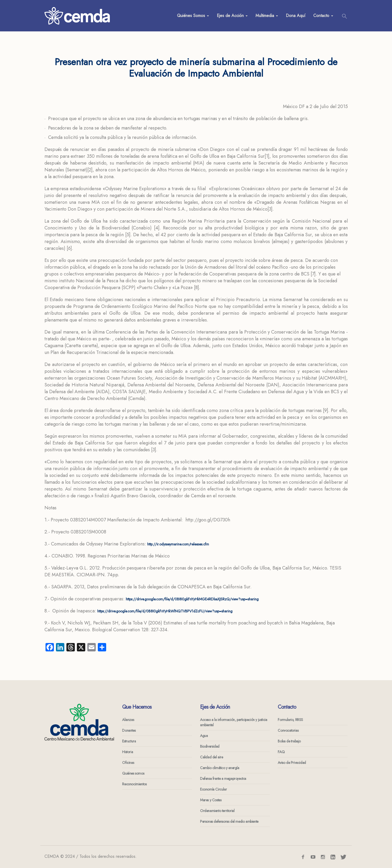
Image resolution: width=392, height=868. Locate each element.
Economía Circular (213, 789)
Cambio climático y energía (220, 768)
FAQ (281, 752)
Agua (204, 736)
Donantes (129, 730)
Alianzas (128, 720)
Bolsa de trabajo (289, 741)
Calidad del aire (212, 757)
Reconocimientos (134, 784)
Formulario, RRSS (290, 720)
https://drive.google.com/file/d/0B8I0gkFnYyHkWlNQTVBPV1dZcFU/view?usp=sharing (165, 611)
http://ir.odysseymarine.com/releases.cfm (178, 544)
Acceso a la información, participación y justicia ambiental (234, 722)
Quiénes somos (133, 773)
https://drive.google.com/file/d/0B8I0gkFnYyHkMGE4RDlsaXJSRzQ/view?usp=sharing (192, 599)
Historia (127, 752)
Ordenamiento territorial (217, 811)
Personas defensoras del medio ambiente (229, 821)
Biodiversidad (210, 746)
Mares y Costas (211, 800)
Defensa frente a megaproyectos (223, 779)
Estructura (129, 741)
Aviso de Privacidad (292, 763)
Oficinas (128, 763)
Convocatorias (288, 730)
